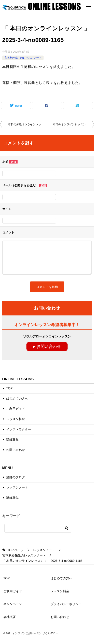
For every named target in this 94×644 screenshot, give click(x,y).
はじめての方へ (17, 399)
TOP (9, 388)
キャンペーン (13, 604)
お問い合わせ (16, 450)
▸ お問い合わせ (47, 347)
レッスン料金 (16, 419)
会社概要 (10, 617)
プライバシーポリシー (66, 604)
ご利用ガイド (16, 409)
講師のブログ (16, 477)
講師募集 (12, 440)
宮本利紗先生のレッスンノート (23, 58)
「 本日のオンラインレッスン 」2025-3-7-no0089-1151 (72, 124)
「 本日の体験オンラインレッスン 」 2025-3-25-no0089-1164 (26, 124)
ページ (16, 550)
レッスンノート (17, 487)
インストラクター (19, 429)
